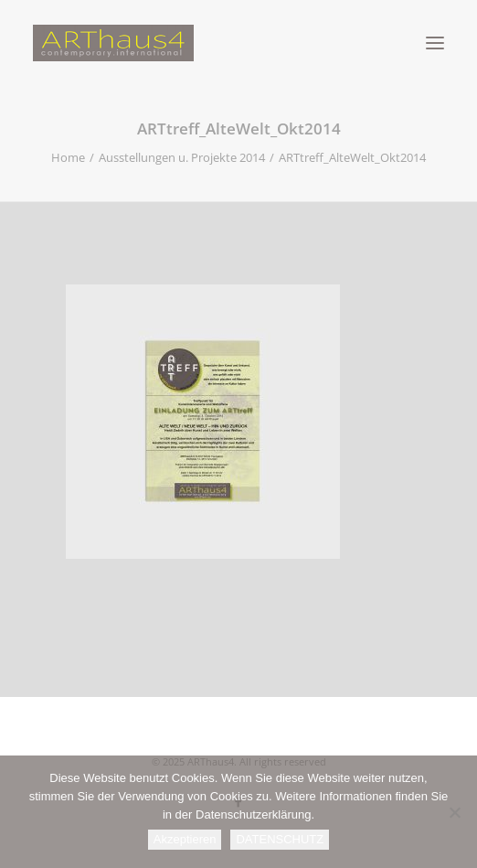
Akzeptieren (185, 839)
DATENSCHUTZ (280, 839)
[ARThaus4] (238, 43)
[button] (435, 43)
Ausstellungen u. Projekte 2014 (182, 157)
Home (68, 157)
